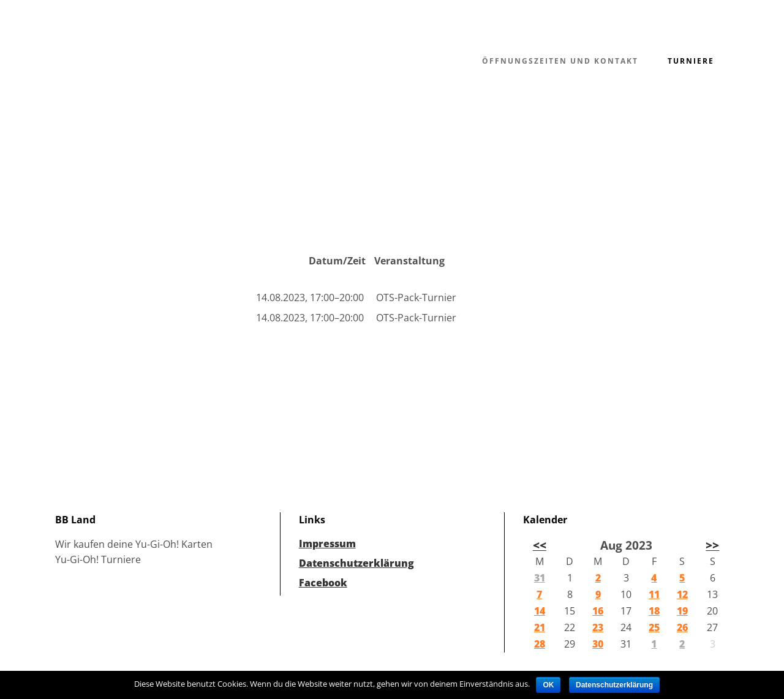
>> (712, 545)
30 (598, 644)
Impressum (327, 544)
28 (540, 644)
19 (682, 611)
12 (682, 594)
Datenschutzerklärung (356, 563)
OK (548, 685)
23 (598, 627)
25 (654, 627)
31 (540, 578)
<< (540, 545)
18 (654, 611)
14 (540, 611)
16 (598, 611)
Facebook (323, 583)
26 (682, 627)
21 (540, 627)
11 (654, 594)
